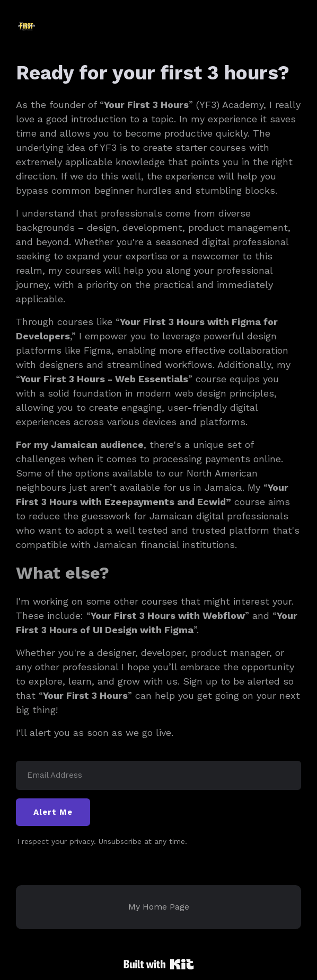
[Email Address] (158, 775)
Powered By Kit (159, 964)
